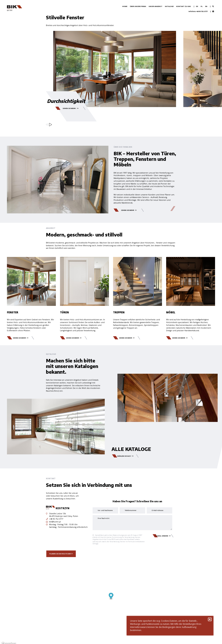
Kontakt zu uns (184, 6)
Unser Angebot (155, 6)
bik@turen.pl (53, 522)
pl (202, 6)
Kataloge (169, 6)
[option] (111, 81)
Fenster (13, 312)
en (206, 6)
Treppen (119, 312)
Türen (64, 312)
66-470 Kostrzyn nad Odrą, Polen (64, 516)
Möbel (171, 312)
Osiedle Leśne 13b (56, 514)
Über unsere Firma (138, 6)
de (197, 6)
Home (125, 6)
